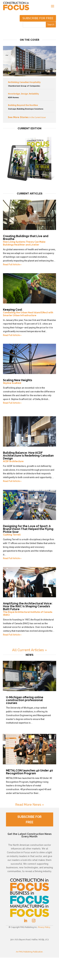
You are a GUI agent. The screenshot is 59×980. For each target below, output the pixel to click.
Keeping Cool (30, 312)
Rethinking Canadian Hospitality (30, 84)
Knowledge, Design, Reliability (30, 96)
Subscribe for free (38, 18)
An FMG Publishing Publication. (29, 952)
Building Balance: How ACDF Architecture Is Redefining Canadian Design (30, 457)
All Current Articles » (29, 650)
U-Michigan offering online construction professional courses (25, 700)
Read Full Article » (12, 264)
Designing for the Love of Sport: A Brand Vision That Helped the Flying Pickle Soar (30, 530)
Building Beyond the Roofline (30, 107)
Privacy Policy (44, 927)
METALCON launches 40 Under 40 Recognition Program (29, 772)
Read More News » (30, 805)
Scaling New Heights (30, 381)
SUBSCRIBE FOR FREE (29, 819)
